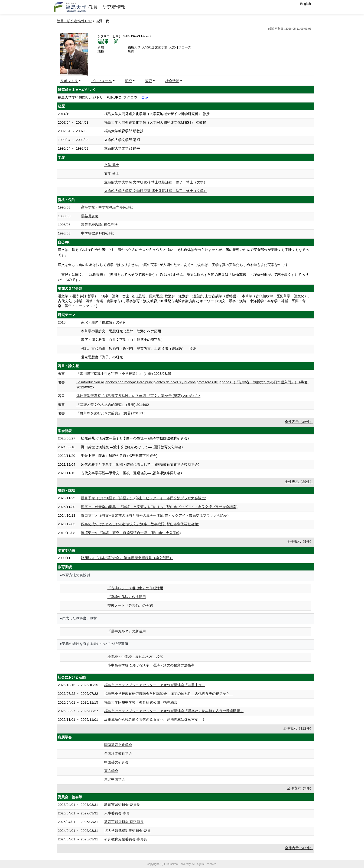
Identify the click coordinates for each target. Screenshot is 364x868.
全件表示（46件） (299, 422)
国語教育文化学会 (118, 745)
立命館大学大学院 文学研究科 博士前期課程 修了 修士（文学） (156, 191)
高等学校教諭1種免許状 (99, 225)
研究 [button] (129, 81)
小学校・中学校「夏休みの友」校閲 (135, 657)
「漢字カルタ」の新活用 (127, 631)
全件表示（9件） (300, 788)
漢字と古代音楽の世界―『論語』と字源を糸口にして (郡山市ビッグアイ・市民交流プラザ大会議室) (159, 507)
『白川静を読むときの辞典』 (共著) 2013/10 (111, 413)
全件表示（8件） (300, 541)
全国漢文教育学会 (118, 753)
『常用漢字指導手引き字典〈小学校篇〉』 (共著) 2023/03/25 (124, 373)
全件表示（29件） (299, 482)
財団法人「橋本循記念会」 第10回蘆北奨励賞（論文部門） (127, 558)
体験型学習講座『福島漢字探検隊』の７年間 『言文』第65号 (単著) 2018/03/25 (138, 396)
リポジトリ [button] (69, 81)
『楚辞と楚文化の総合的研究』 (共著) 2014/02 (113, 405)
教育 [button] (149, 81)
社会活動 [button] (172, 81)
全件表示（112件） (298, 728)
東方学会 (111, 771)
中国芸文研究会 (116, 762)
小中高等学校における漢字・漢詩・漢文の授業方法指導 (151, 665)
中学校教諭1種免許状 (98, 233)
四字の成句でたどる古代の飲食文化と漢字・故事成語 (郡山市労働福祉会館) (140, 524)
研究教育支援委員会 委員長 (126, 839)
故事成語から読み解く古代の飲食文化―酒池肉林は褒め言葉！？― (156, 719)
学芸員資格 (90, 216)
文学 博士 (112, 165)
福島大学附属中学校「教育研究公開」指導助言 (141, 702)
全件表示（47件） (299, 848)
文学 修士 (112, 173)
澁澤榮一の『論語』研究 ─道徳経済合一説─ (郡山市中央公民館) (131, 533)
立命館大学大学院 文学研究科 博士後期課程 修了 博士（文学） (156, 182)
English (305, 4)
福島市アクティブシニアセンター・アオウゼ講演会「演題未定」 (155, 685)
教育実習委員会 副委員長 (124, 822)
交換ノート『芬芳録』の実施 (130, 605)
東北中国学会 (115, 779)
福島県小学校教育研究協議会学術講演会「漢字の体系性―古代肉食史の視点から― (169, 693)
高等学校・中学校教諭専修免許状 (107, 207)
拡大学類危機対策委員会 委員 (127, 831)
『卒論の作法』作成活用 (127, 597)
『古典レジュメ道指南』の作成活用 (135, 588)
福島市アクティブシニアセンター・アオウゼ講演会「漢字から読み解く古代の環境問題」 (174, 711)
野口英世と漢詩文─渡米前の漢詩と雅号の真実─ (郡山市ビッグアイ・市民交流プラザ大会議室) (155, 515)
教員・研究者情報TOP (74, 21)
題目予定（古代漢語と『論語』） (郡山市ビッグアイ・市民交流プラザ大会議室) (144, 498)
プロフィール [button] (101, 81)
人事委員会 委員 (117, 813)
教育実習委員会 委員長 (122, 805)
